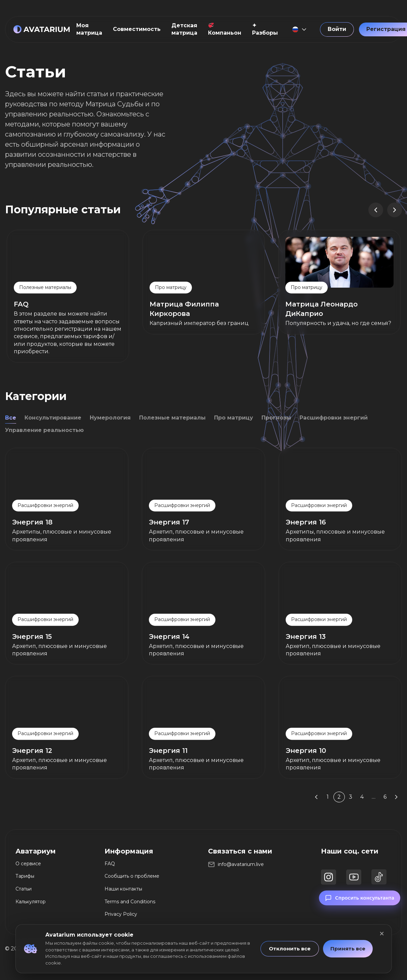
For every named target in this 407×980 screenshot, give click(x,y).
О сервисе (28, 864)
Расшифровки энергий (334, 418)
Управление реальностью (44, 430)
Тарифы (25, 876)
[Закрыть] (382, 934)
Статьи (24, 889)
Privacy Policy (121, 914)
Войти (337, 29)
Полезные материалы (172, 418)
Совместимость (137, 29)
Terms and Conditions (130, 902)
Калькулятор (31, 902)
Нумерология (110, 418)
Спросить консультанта (360, 906)
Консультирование (53, 418)
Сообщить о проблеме (132, 876)
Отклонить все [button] (290, 949)
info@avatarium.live (241, 864)
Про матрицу (234, 418)
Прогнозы (276, 418)
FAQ (110, 864)
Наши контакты (123, 889)
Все (11, 418)
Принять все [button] (348, 949)
